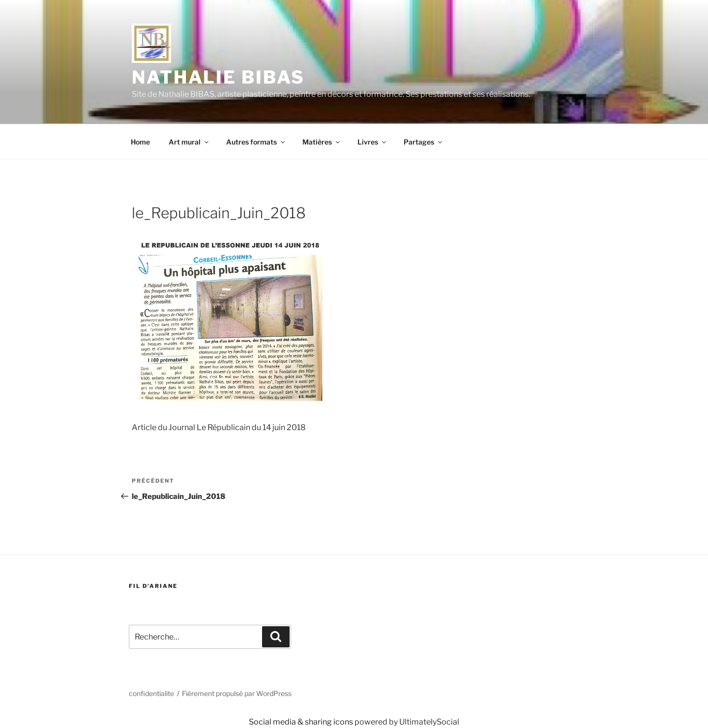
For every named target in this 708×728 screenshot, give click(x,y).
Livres (372, 142)
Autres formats (256, 142)
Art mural (189, 142)
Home (140, 142)
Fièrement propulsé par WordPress (237, 693)
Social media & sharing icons (302, 722)
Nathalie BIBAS (218, 77)
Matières (322, 142)
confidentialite (151, 693)
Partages (424, 142)
